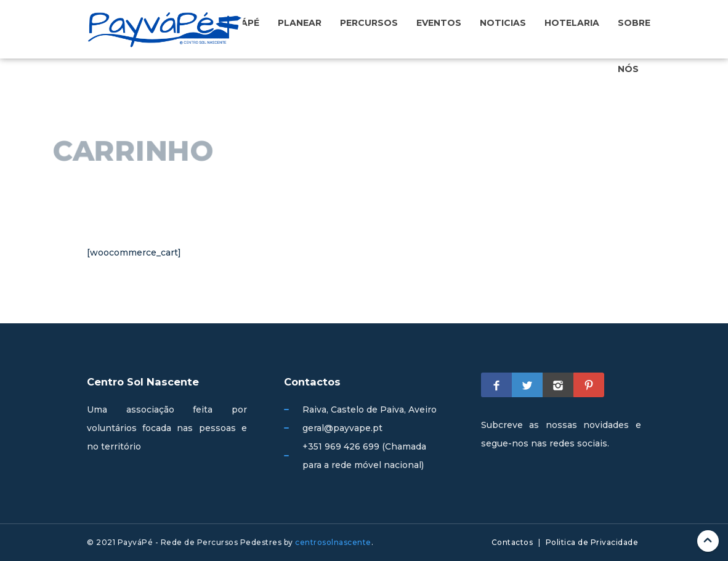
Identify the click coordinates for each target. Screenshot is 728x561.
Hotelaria (572, 23)
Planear (300, 23)
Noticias (503, 23)
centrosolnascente (333, 542)
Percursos (369, 23)
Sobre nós (634, 46)
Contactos (512, 542)
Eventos (439, 23)
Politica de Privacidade (592, 542)
